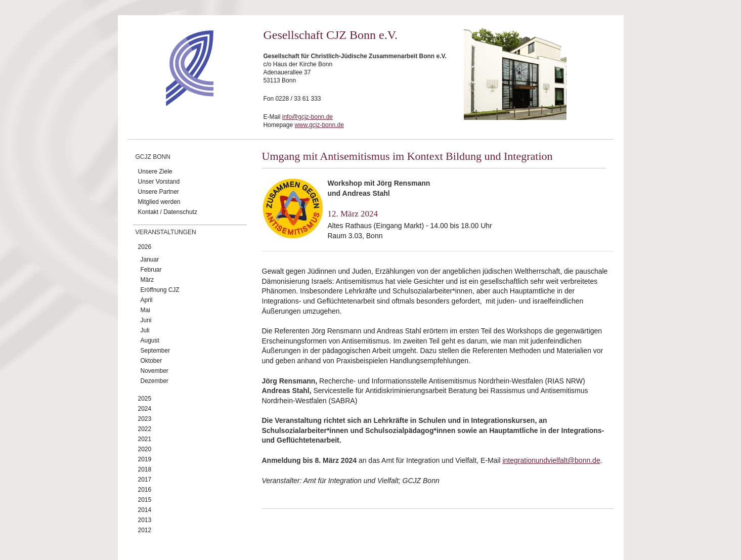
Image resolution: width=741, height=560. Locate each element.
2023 (145, 419)
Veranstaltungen (166, 232)
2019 (145, 459)
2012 (145, 530)
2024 (145, 409)
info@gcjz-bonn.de (308, 117)
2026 (145, 247)
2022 (145, 429)
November (155, 371)
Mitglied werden (159, 202)
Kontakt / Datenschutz (168, 212)
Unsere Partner (159, 192)
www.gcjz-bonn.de (319, 125)
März (147, 280)
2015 (145, 500)
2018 (145, 469)
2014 (145, 510)
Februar (151, 270)
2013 (145, 520)
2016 (145, 490)
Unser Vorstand (159, 182)
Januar (150, 260)
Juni (146, 320)
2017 (145, 480)
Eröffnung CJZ (160, 290)
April (147, 300)
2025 (145, 399)
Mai (145, 310)
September (156, 351)
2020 (145, 449)
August (150, 340)
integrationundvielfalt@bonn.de (551, 460)
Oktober (151, 361)
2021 (145, 439)
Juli (145, 330)
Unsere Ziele (155, 171)
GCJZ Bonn (153, 157)
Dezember (155, 381)
